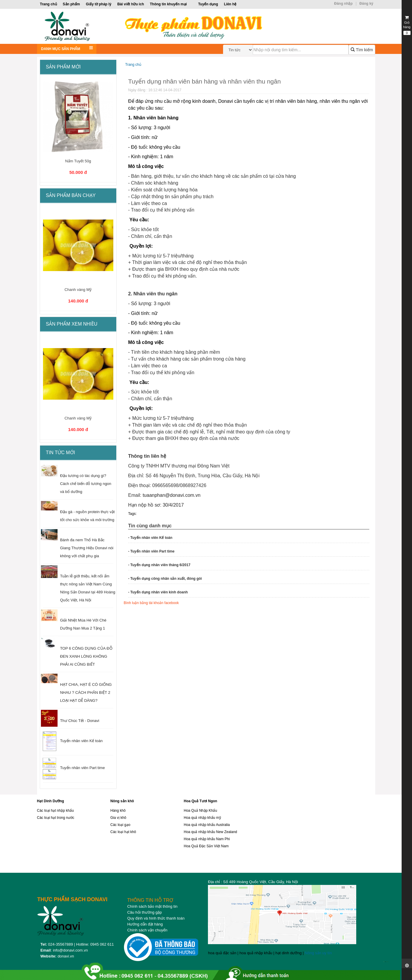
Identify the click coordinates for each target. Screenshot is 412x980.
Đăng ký (366, 4)
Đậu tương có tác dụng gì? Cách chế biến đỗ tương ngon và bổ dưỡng (86, 484)
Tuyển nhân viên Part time (82, 768)
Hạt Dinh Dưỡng (51, 801)
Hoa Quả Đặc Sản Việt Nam (206, 846)
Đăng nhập (343, 4)
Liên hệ (230, 4)
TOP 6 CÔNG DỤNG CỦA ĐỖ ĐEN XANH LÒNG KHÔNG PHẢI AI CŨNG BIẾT (86, 656)
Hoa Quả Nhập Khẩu (201, 811)
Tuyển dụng (208, 4)
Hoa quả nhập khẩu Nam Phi (207, 839)
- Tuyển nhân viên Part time (151, 551)
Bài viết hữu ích (131, 4)
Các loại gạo (120, 825)
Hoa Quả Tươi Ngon (201, 801)
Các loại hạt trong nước (56, 818)
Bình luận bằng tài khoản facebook (151, 603)
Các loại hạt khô (123, 832)
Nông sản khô (122, 801)
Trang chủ (48, 4)
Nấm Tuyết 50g (78, 161)
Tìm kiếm (362, 50)
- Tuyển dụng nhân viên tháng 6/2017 (159, 565)
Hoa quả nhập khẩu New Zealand (211, 832)
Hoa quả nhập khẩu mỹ (202, 818)
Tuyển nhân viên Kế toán (81, 741)
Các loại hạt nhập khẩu (55, 811)
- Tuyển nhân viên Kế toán (150, 538)
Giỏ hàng (407, 25)
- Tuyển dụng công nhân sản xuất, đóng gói (165, 579)
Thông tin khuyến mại (168, 4)
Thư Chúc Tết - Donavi (79, 721)
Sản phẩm (71, 4)
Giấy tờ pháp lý (99, 4)
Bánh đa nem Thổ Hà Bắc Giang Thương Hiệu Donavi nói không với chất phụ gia (87, 548)
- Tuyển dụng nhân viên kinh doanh (158, 592)
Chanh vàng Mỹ (78, 290)
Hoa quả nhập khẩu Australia (207, 825)
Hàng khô (118, 811)
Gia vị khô (118, 818)
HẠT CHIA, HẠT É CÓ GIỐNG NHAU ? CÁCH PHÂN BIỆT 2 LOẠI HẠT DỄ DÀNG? (86, 692)
